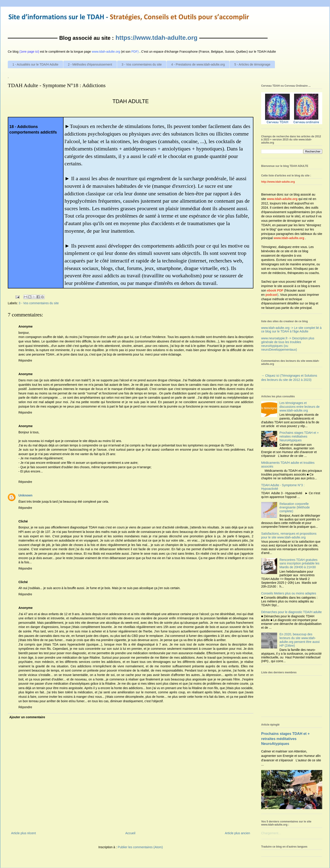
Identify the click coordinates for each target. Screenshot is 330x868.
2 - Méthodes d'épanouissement (90, 64)
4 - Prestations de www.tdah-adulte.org (198, 64)
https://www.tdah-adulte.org (156, 38)
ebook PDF (275, 290)
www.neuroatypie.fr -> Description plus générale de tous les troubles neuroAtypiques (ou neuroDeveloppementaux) (288, 344)
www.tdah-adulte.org (282, 199)
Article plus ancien (237, 833)
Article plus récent (23, 833)
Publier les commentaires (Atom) (140, 847)
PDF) (135, 52)
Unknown (25, 495)
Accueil (130, 833)
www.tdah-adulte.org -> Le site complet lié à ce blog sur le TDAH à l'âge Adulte (291, 330)
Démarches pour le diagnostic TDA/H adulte (291, 612)
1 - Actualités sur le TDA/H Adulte (35, 64)
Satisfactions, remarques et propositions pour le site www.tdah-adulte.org (289, 535)
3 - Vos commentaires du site (142, 64)
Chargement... (271, 833)
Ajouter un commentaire (27, 717)
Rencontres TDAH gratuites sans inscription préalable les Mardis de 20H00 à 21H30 (300, 564)
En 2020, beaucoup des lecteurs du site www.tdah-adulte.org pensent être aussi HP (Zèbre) (300, 640)
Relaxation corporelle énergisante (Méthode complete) (295, 508)
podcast (271, 295)
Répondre (25, 360)
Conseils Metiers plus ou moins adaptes (289, 593)
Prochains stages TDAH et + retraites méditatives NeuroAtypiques (299, 436)
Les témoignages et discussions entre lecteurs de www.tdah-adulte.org (300, 407)
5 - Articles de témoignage (252, 64)
